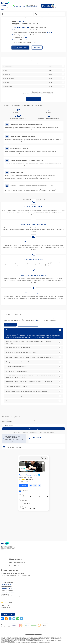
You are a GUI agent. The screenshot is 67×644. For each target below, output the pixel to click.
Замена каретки (6, 74)
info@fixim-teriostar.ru (7, 588)
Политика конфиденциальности (33, 634)
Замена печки (6, 82)
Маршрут (24, 485)
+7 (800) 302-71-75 (33, 5)
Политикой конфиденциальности (47, 432)
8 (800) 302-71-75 (6, 584)
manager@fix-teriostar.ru (8, 592)
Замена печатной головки (8, 78)
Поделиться (2, 619)
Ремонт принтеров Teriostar (17, 563)
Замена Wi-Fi (6, 70)
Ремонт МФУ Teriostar (15, 566)
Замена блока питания (8, 66)
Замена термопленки (7, 86)
